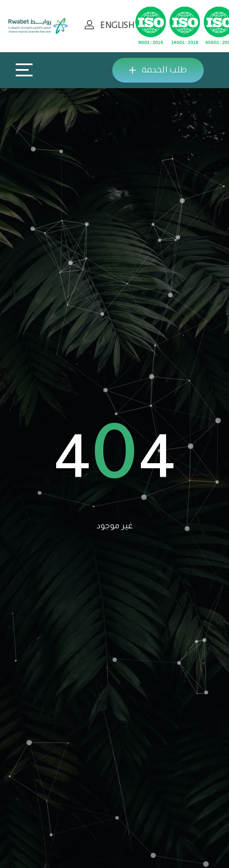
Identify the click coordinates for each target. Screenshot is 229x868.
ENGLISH (117, 26)
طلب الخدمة (158, 70)
